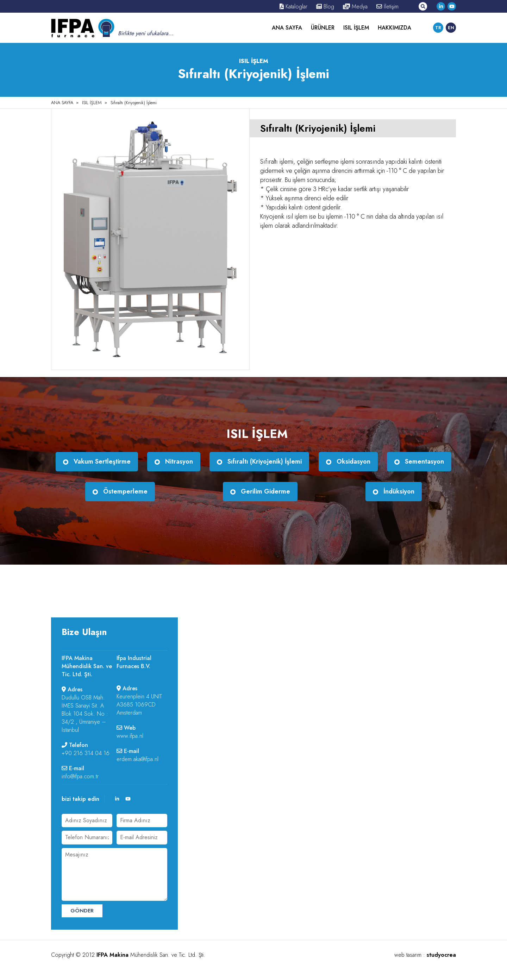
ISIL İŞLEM (356, 28)
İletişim (387, 7)
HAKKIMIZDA (395, 28)
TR (438, 28)
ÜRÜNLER (323, 28)
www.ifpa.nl (130, 736)
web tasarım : (425, 955)
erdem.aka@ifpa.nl (137, 759)
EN (451, 28)
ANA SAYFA (287, 28)
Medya (355, 7)
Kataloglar (293, 7)
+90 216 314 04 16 (86, 753)
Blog (325, 7)
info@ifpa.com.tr (80, 776)
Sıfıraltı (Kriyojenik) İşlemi (134, 103)
